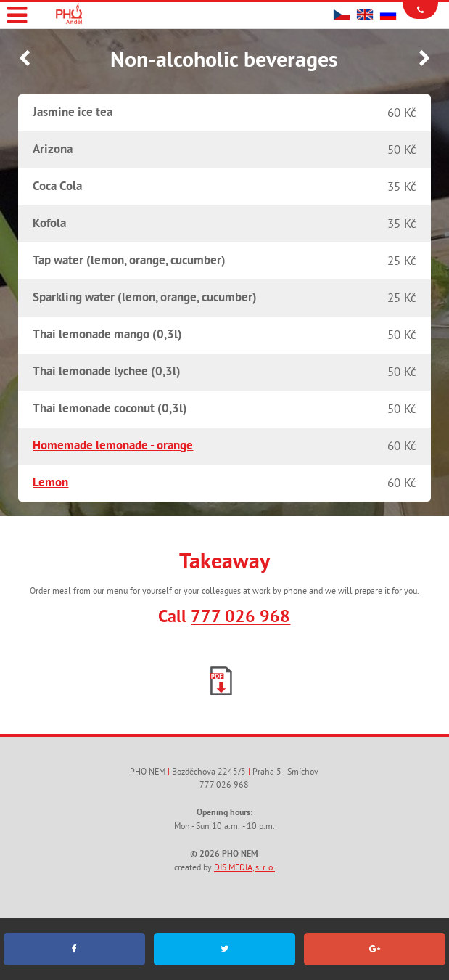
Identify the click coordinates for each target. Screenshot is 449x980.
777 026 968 (240, 618)
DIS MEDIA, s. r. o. (244, 868)
